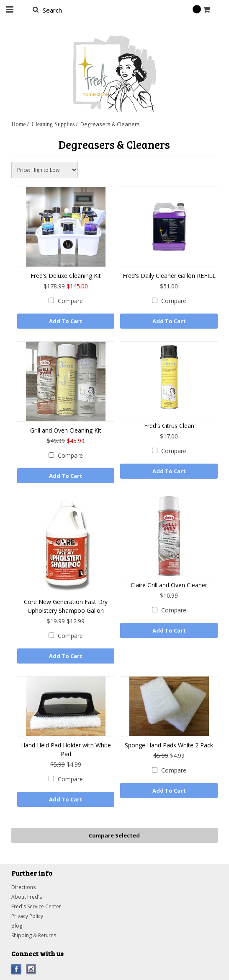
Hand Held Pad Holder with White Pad (66, 749)
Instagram (31, 969)
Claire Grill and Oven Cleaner (169, 585)
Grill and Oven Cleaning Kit (66, 430)
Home (18, 124)
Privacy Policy (27, 916)
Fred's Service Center (36, 906)
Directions (23, 887)
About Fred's (27, 897)
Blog (17, 926)
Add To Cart (66, 321)
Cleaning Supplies (53, 124)
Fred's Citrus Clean (169, 426)
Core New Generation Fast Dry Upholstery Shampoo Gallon (66, 606)
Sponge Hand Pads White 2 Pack (169, 745)
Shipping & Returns (34, 935)
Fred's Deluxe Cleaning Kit (66, 276)
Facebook (17, 969)
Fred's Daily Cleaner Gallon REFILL (169, 276)
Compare (70, 301)
